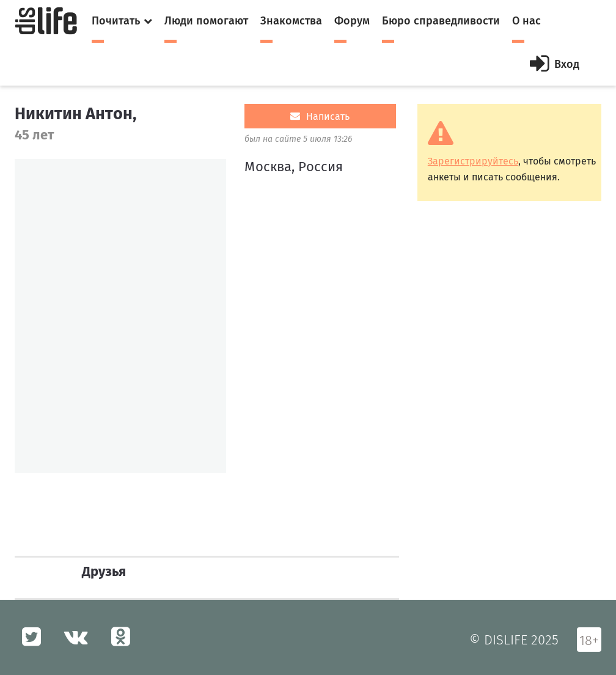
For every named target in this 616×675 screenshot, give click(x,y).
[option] (120, 316)
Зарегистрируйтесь (473, 161)
